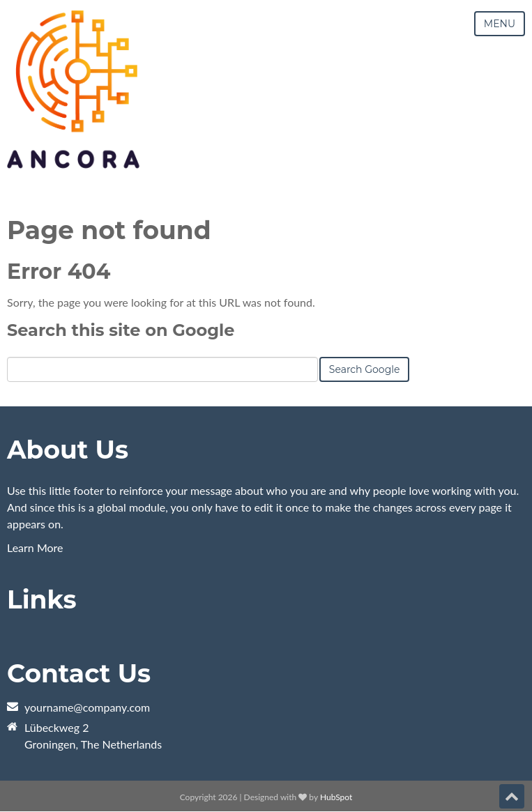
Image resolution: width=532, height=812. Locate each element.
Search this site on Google (121, 330)
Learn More (35, 547)
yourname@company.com (87, 707)
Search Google (365, 369)
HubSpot (336, 797)
